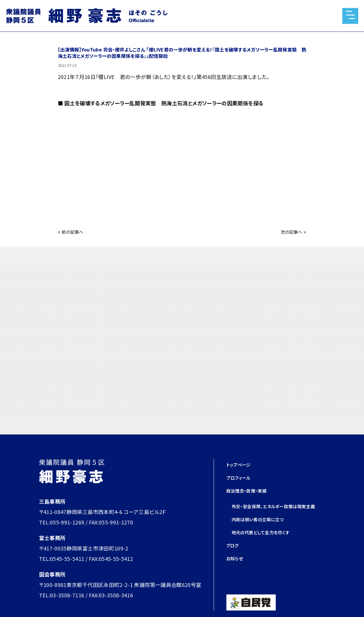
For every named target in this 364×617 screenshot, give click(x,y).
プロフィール (241, 477)
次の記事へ (289, 231)
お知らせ (236, 568)
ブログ (234, 555)
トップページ (241, 464)
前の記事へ (75, 231)
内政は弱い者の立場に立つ (263, 529)
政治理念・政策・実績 (250, 490)
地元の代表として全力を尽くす (266, 542)
